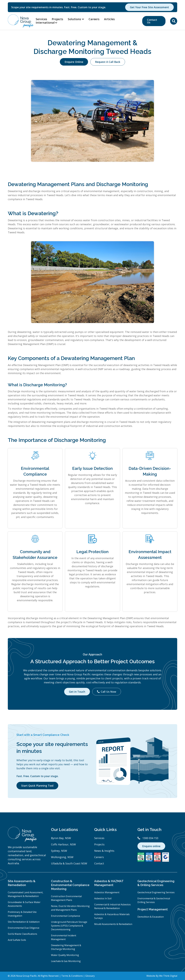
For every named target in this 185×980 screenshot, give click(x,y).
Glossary (90, 976)
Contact (99, 863)
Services (41, 19)
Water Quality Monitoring (65, 955)
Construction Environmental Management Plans (66, 898)
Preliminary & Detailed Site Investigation (22, 914)
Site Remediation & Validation (24, 922)
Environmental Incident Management (64, 937)
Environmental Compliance (66, 916)
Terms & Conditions (72, 976)
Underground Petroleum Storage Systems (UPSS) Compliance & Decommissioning (69, 926)
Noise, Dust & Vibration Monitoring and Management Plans (70, 908)
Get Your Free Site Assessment (149, 7)
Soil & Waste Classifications (22, 934)
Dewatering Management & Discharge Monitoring (66, 947)
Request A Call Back (108, 62)
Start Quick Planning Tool (37, 786)
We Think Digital (168, 976)
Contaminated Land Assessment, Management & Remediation (26, 894)
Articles (109, 19)
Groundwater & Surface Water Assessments (24, 904)
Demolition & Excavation (151, 917)
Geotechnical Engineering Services (156, 892)
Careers (94, 19)
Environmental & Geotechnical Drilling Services (154, 900)
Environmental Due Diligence (24, 928)
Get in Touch (77, 692)
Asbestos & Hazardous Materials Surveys (112, 916)
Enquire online (151, 846)
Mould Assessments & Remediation (113, 924)
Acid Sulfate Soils (17, 940)
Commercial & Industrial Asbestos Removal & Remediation (112, 906)
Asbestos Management (107, 892)
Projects (57, 19)
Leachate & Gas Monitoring (66, 961)
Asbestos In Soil (103, 898)
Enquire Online (74, 62)
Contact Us (152, 21)
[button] (48, 23)
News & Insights (104, 851)
